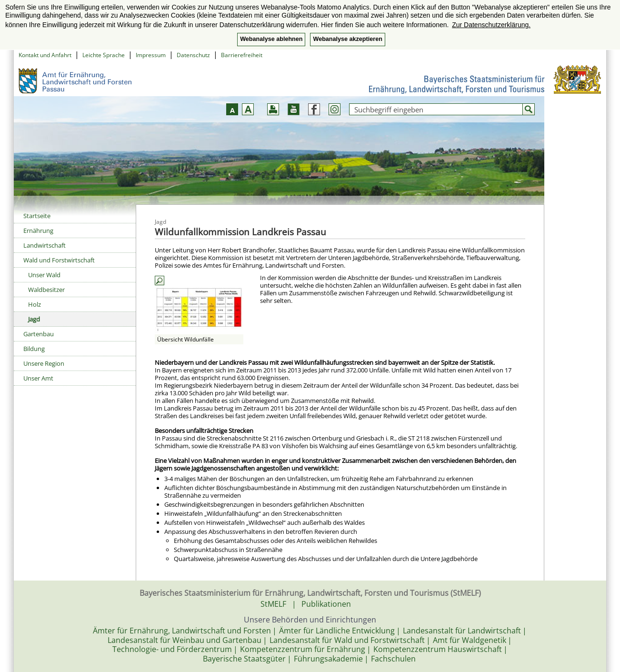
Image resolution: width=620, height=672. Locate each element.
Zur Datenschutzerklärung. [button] (491, 25)
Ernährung (38, 231)
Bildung (34, 349)
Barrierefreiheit (242, 55)
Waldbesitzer (46, 290)
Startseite (37, 216)
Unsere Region (44, 363)
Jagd (34, 319)
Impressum (151, 55)
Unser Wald (44, 275)
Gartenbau (39, 334)
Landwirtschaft (45, 245)
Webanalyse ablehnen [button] (271, 39)
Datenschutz (193, 55)
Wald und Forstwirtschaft (59, 260)
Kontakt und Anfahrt (45, 55)
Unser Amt (38, 378)
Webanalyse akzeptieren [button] (347, 39)
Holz (35, 304)
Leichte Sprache (104, 55)
